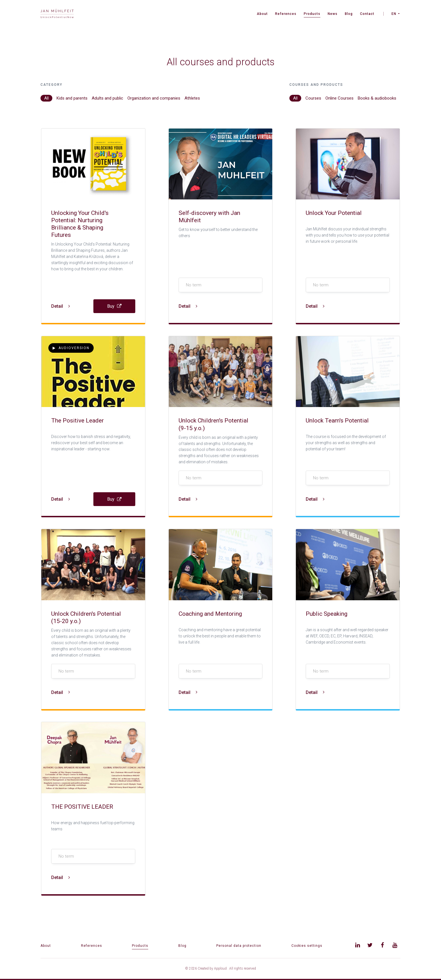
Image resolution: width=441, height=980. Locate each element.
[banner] (57, 14)
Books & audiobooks (377, 98)
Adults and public (107, 98)
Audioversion (71, 348)
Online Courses (339, 98)
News (333, 14)
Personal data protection (239, 946)
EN (394, 14)
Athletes (192, 98)
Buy (114, 306)
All (46, 98)
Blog (349, 14)
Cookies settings (307, 946)
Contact (367, 14)
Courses (313, 98)
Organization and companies (154, 98)
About (262, 14)
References (286, 14)
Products (312, 14)
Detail (61, 306)
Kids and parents (72, 98)
